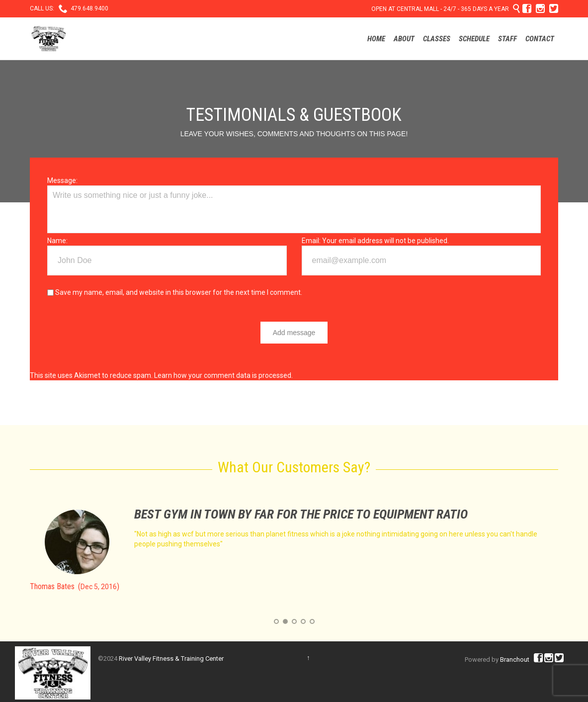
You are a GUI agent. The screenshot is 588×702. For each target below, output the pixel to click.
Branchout (515, 659)
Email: (311, 241)
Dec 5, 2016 (99, 587)
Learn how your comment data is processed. (223, 375)
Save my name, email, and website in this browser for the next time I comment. (175, 292)
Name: (57, 241)
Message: (62, 180)
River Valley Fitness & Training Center (171, 658)
